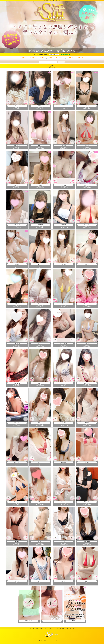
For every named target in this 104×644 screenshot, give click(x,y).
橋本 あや (64, 542)
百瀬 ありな (17, 383)
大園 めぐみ (17, 343)
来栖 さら (64, 264)
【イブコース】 (52, 621)
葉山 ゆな (40, 383)
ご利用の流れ (36, 628)
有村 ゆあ (40, 145)
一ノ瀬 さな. (87, 581)
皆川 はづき (17, 185)
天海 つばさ (87, 502)
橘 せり (40, 185)
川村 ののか (87, 542)
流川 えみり (17, 502)
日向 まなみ (40, 225)
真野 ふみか (40, 502)
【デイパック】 (75, 621)
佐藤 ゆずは (17, 145)
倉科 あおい (17, 106)
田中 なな (40, 581)
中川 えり (87, 462)
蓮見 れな (64, 502)
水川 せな (17, 542)
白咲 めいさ (40, 542)
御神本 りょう (64, 343)
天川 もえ (64, 185)
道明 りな (64, 423)
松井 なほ (87, 343)
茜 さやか (64, 383)
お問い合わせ (73, 628)
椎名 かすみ (87, 304)
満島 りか (64, 581)
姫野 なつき (64, 304)
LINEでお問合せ (65, 55)
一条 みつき (17, 581)
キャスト (49, 628)
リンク (67, 628)
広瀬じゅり (87, 185)
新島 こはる (17, 423)
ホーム (30, 628)
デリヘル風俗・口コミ (52, 642)
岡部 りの (17, 264)
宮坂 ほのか (40, 106)
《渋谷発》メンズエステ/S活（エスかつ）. (51, 640)
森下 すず (40, 264)
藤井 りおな (64, 225)
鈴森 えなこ (87, 383)
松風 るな (17, 304)
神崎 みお (87, 423)
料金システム (43, 628)
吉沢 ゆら (87, 145)
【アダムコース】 (29, 621)
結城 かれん (17, 462)
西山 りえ (40, 343)
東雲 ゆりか (64, 462)
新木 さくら (40, 304)
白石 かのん (87, 225)
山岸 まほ (87, 106)
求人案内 (62, 628)
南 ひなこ (40, 462)
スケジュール (56, 628)
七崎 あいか (64, 145)
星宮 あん (40, 423)
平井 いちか (17, 225)
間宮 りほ (87, 264)
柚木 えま (64, 106)
